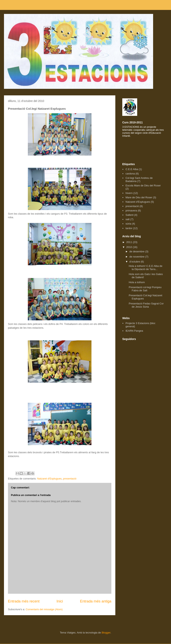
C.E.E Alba (132, 169)
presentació (70, 479)
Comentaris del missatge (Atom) (44, 609)
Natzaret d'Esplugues (49, 479)
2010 (130, 247)
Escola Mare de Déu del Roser (143, 185)
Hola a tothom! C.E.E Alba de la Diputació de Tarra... (145, 268)
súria (128, 224)
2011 (130, 242)
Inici (60, 601)
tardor (129, 228)
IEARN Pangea (134, 331)
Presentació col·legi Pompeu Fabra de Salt (145, 289)
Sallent (129, 215)
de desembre (137, 251)
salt (127, 219)
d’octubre (135, 262)
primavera (131, 211)
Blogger (106, 633)
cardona (130, 174)
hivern (129, 193)
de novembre (137, 257)
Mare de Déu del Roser (139, 197)
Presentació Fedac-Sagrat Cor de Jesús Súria (146, 305)
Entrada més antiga (96, 601)
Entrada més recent (24, 601)
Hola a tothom (137, 282)
